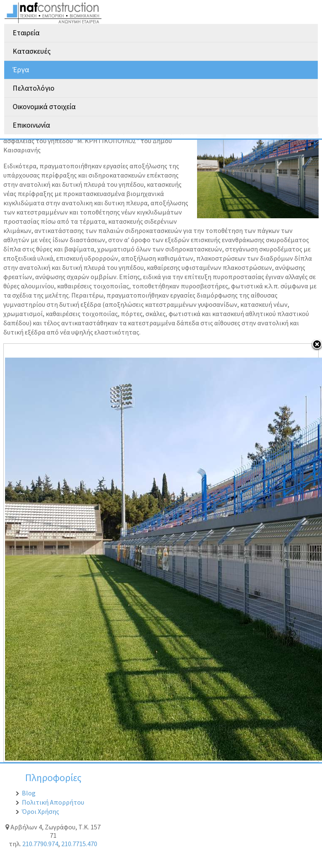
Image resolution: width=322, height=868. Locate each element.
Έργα (21, 70)
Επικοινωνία (31, 125)
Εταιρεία (26, 33)
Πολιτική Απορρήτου (53, 802)
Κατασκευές (32, 51)
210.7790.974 (40, 844)
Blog (29, 793)
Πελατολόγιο (34, 88)
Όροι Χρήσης (40, 811)
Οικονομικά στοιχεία (44, 107)
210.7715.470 (79, 844)
